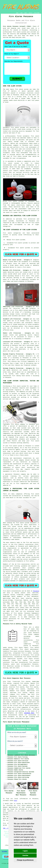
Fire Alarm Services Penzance (16, 722)
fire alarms (18, 613)
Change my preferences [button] (25, 860)
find (9, 682)
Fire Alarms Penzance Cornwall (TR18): (17, 26)
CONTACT (31, 13)
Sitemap (4, 851)
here (16, 801)
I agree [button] (25, 851)
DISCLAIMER (37, 13)
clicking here (29, 713)
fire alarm (21, 806)
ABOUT (26, 13)
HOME (17, 13)
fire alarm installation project (18, 719)
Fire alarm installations (12, 591)
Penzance (36, 591)
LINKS (21, 13)
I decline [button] (25, 855)
